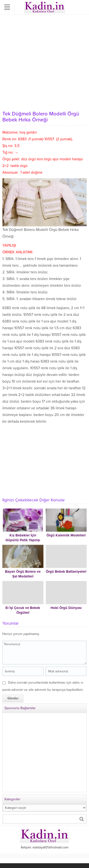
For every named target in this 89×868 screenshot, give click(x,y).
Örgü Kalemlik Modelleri (66, 535)
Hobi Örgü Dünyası (66, 608)
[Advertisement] (44, 61)
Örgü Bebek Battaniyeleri (66, 572)
